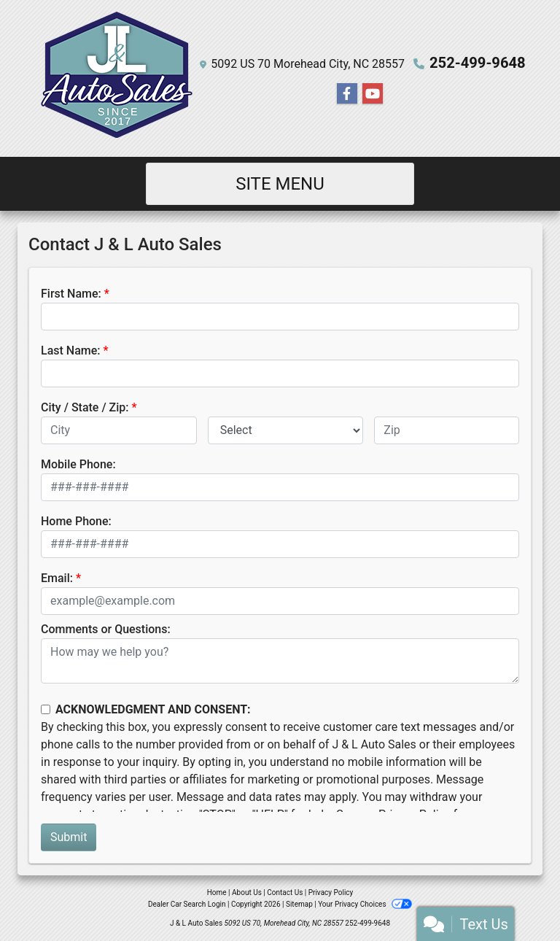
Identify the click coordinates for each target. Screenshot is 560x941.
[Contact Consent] (46, 709)
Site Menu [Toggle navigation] (280, 184)
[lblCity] (119, 430)
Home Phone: (76, 521)
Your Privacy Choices (365, 904)
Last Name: (71, 351)
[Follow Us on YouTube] (373, 94)
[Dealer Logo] (115, 78)
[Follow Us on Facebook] (347, 94)
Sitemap (299, 904)
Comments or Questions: (106, 629)
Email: (57, 578)
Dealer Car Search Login (187, 904)
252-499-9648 (478, 63)
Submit (69, 837)
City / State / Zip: (85, 407)
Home (217, 892)
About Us (247, 892)
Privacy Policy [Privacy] (331, 892)
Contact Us (285, 892)
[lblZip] (447, 430)
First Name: (71, 294)
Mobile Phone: (78, 464)
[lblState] (286, 430)
